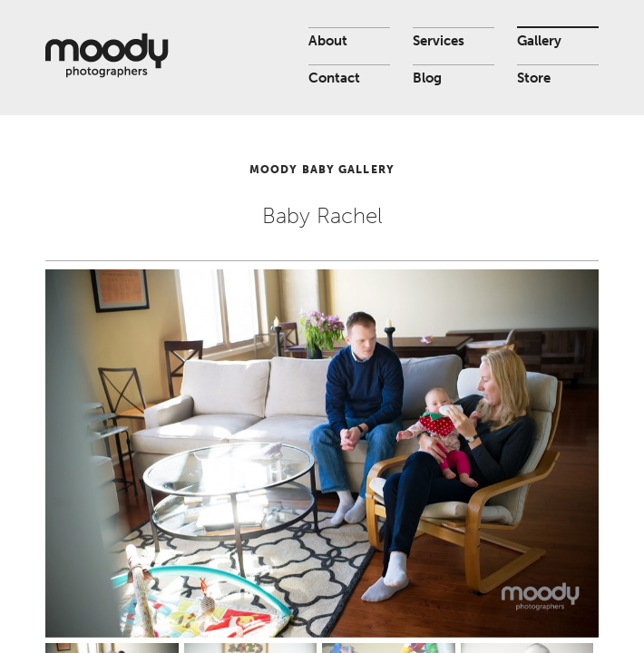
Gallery (539, 41)
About (328, 41)
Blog (427, 78)
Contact (334, 78)
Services (439, 41)
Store (534, 78)
